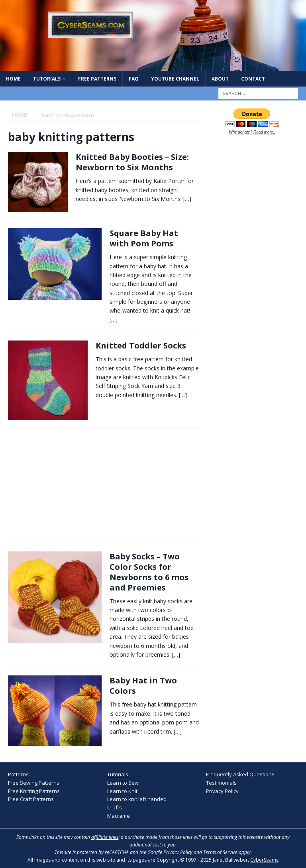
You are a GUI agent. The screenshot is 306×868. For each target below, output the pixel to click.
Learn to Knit (122, 791)
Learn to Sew (123, 783)
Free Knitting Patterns (34, 791)
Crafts (115, 807)
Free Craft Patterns (31, 799)
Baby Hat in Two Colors (143, 686)
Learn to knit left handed (137, 799)
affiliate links (105, 837)
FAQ (134, 79)
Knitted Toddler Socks (141, 345)
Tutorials (47, 79)
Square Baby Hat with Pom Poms (144, 238)
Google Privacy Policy (170, 852)
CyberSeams (264, 860)
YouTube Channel (175, 79)
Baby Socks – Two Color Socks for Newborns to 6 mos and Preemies (149, 572)
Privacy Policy (222, 791)
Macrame (119, 816)
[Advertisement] (32, 484)
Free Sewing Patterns (34, 783)
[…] (187, 199)
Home (13, 79)
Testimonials (221, 783)
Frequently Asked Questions (240, 774)
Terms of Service (220, 852)
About (220, 79)
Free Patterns (97, 79)
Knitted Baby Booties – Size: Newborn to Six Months (132, 162)
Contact (253, 79)
